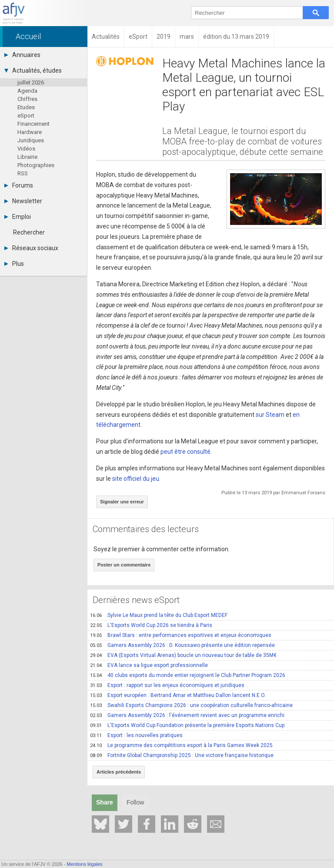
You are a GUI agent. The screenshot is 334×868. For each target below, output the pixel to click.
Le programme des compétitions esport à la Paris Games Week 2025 (181, 745)
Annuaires (22, 55)
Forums (19, 185)
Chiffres (27, 99)
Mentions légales (85, 864)
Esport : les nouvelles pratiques (136, 735)
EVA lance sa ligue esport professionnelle (149, 665)
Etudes (26, 107)
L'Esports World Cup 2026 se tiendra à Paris (151, 625)
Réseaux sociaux (31, 248)
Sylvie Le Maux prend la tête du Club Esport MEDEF (159, 615)
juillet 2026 (31, 82)
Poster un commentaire (124, 565)
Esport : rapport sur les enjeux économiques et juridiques (167, 685)
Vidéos (26, 149)
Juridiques (31, 140)
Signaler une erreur (122, 502)
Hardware (30, 132)
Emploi (18, 217)
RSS (23, 173)
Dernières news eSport (136, 600)
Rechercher (29, 232)
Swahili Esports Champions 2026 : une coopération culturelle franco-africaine (191, 705)
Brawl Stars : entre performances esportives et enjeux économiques (181, 635)
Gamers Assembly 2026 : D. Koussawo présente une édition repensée (182, 645)
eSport (26, 116)
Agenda (27, 91)
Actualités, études (33, 70)
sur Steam (270, 415)
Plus (14, 264)
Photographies (36, 165)
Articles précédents (119, 772)
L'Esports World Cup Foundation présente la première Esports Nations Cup (187, 725)
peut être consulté (185, 452)
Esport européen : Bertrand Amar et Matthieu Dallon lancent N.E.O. (178, 695)
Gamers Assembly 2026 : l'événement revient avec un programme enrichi (187, 715)
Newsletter (23, 201)
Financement (33, 124)
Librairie (27, 157)
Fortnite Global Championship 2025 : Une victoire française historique (182, 755)
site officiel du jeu (136, 479)
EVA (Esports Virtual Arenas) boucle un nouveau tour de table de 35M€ (183, 655)
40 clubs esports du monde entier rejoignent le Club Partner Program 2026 (188, 675)
